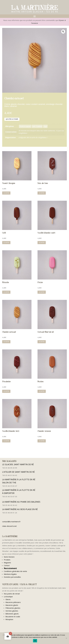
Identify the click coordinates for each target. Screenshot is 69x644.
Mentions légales (10, 574)
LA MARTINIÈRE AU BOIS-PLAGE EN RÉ (20, 509)
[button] (63, 32)
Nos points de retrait (12, 594)
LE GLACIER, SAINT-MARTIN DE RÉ (18, 464)
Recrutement (10, 568)
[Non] (66, 638)
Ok (35, 641)
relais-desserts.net (9, 526)
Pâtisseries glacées (13, 608)
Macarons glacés (12, 605)
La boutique (8, 597)
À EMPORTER (10, 493)
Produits (7, 560)
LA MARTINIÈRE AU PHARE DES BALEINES (21, 502)
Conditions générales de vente (15, 571)
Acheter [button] (6, 193)
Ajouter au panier (12, 119)
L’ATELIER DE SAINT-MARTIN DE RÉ (18, 472)
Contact (7, 565)
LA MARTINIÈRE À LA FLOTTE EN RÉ (19, 479)
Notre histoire (9, 557)
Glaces (8, 599)
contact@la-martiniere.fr (11, 522)
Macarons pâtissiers (13, 602)
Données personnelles (12, 577)
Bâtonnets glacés (12, 614)
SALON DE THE (11, 483)
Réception (9, 619)
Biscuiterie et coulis (13, 617)
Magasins (7, 563)
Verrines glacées (12, 611)
